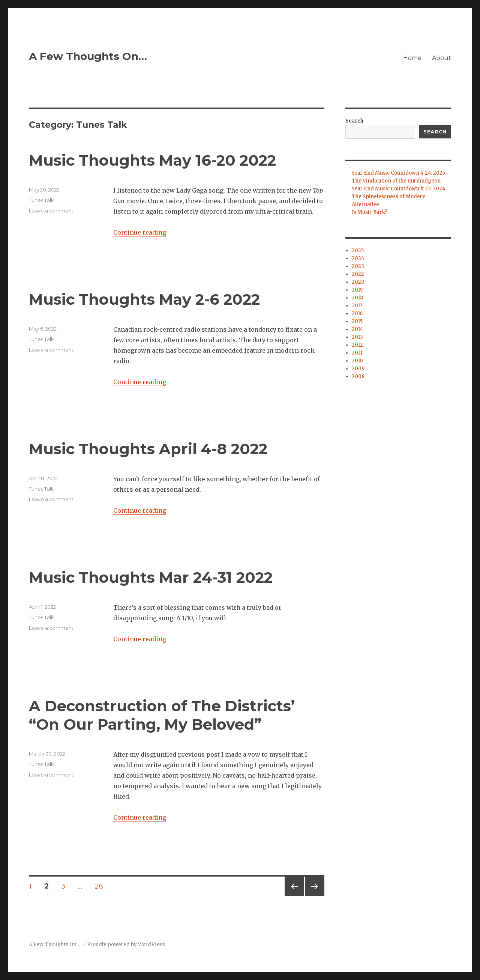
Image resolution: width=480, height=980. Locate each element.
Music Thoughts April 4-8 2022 (148, 449)
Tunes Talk (41, 200)
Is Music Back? (370, 212)
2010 (357, 361)
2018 (357, 298)
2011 (357, 353)
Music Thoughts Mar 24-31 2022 (151, 577)
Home (412, 58)
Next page (315, 896)
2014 (357, 329)
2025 (358, 251)
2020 (358, 282)
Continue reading (140, 232)
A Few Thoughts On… (88, 56)
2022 (358, 274)
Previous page (294, 896)
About (442, 58)
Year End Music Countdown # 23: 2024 (399, 189)
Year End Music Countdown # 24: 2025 (398, 173)
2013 (357, 337)
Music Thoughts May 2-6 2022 (144, 299)
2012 (357, 345)
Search (354, 121)
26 (101, 886)
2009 (358, 369)
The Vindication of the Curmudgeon (396, 181)
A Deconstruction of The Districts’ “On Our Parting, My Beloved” (162, 715)
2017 (357, 306)
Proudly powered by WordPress (126, 945)
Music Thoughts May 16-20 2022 (152, 160)
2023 (358, 266)
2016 (357, 313)
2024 (358, 258)
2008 (358, 376)
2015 (357, 321)
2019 (357, 290)
